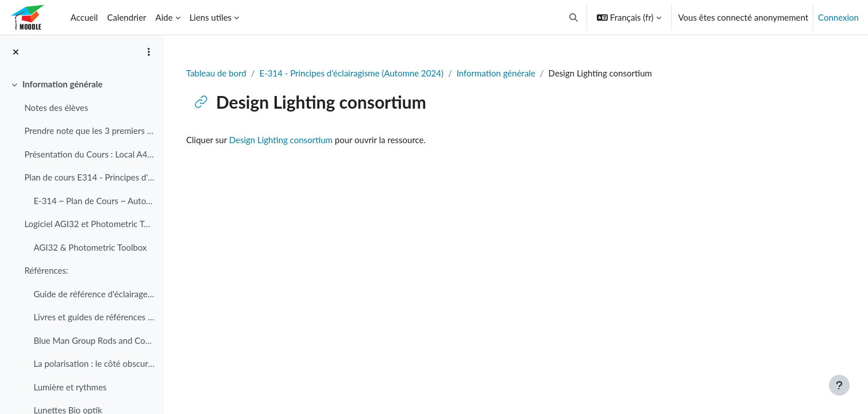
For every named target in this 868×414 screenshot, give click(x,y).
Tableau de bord (216, 73)
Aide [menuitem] (164, 17)
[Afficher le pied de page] (839, 385)
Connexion (838, 17)
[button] (574, 17)
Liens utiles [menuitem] (211, 17)
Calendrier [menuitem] (126, 17)
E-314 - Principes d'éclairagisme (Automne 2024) (352, 73)
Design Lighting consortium (281, 140)
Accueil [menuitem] (84, 17)
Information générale (496, 73)
